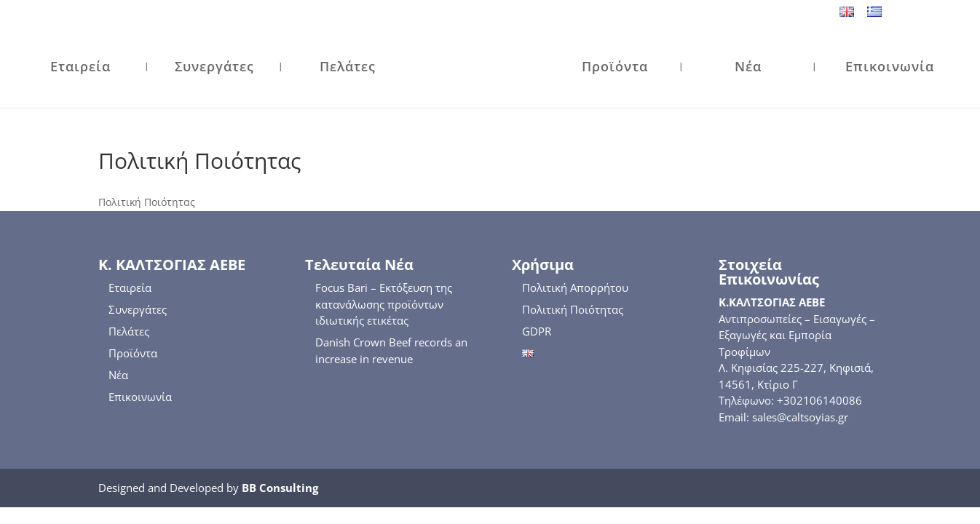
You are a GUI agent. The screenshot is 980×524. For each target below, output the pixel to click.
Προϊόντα (615, 68)
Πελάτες (348, 68)
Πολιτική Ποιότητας (573, 309)
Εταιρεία (80, 68)
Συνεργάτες (214, 68)
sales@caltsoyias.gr (800, 417)
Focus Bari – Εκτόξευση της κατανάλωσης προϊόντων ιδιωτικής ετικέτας (384, 304)
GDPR (537, 331)
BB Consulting (280, 488)
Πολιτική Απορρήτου (575, 287)
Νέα (748, 68)
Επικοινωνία (890, 68)
